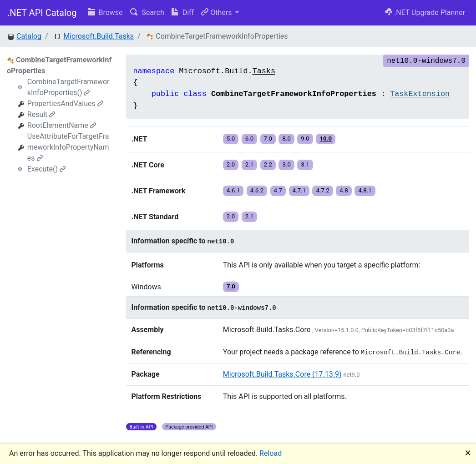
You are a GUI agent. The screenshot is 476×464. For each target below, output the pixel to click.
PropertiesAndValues (65, 103)
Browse (105, 13)
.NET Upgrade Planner (425, 13)
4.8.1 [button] (365, 190)
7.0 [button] (268, 139)
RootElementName (62, 125)
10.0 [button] (326, 139)
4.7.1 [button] (299, 190)
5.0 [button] (231, 139)
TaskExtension (420, 94)
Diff (183, 13)
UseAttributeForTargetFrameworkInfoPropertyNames (68, 147)
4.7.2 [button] (323, 190)
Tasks (264, 71)
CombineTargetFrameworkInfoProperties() (68, 87)
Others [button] (217, 13)
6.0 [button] (250, 139)
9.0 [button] (305, 139)
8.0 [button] (286, 139)
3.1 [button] (305, 164)
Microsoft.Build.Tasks (99, 36)
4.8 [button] (344, 190)
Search (147, 13)
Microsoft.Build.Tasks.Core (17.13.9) (282, 374)
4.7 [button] (278, 190)
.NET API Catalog (42, 13)
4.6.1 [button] (233, 190)
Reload (271, 453)
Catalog (29, 36)
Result (41, 114)
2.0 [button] (231, 164)
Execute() (46, 169)
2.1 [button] (250, 164)
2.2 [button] (268, 164)
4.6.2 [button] (257, 190)
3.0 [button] (286, 164)
